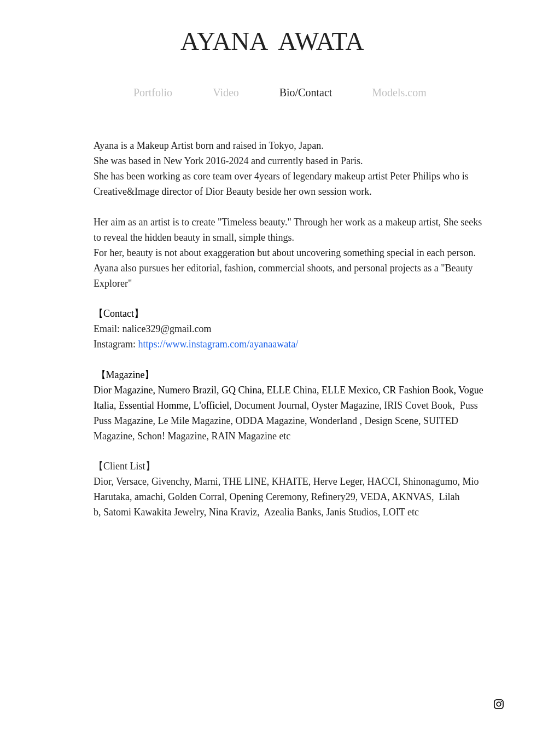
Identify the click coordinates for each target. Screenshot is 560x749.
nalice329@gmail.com (167, 329)
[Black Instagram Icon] (499, 704)
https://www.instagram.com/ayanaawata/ (218, 344)
